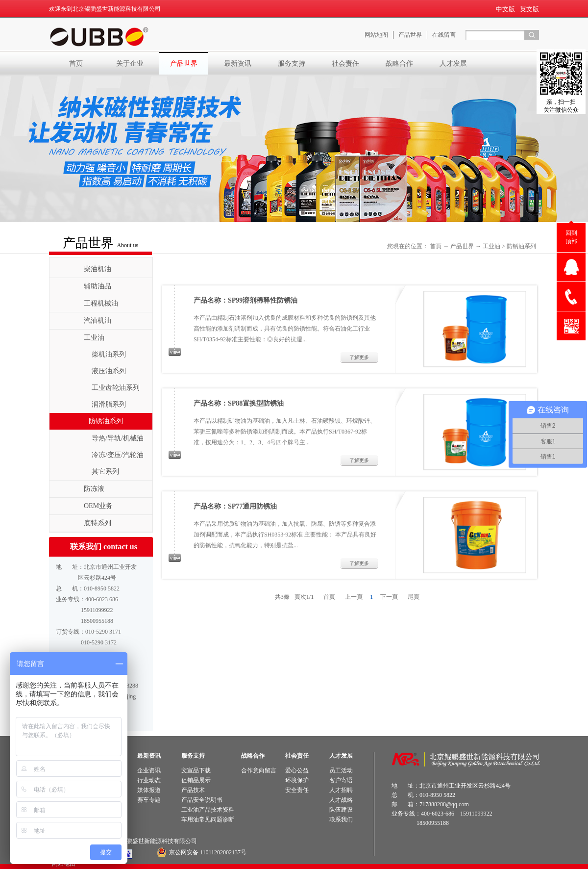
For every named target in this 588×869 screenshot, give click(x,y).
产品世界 (462, 246)
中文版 (505, 9)
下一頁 (389, 597)
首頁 (436, 246)
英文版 (529, 9)
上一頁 (354, 597)
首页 (76, 63)
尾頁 (414, 597)
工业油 (491, 246)
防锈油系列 (521, 246)
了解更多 (359, 357)
